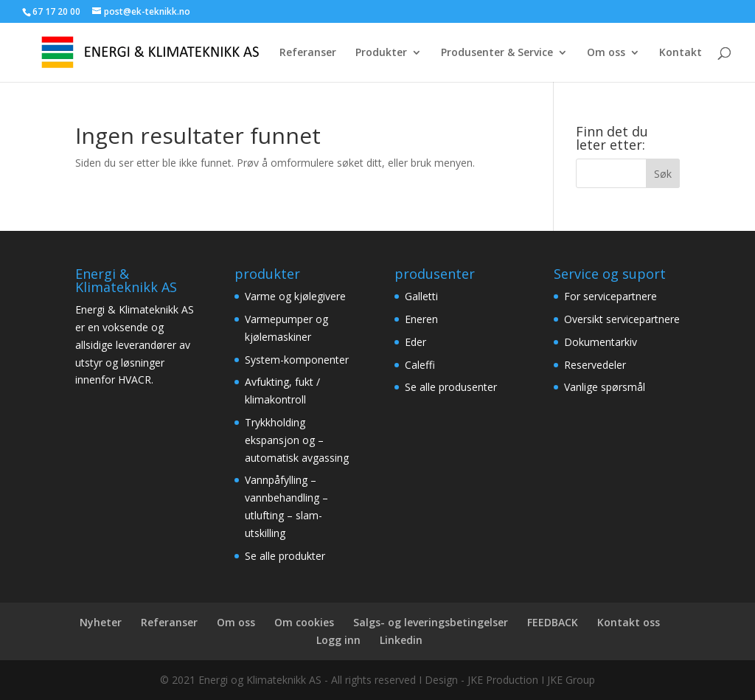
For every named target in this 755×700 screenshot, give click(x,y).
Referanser (308, 53)
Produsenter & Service (497, 53)
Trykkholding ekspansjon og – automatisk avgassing (297, 440)
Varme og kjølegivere (295, 296)
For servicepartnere (610, 296)
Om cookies (304, 622)
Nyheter (101, 622)
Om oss (606, 53)
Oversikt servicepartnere (622, 319)
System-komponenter (297, 360)
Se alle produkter (285, 556)
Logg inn (338, 640)
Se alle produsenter (451, 387)
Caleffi (420, 365)
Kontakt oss (629, 622)
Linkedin (401, 640)
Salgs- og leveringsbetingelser (431, 622)
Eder (415, 342)
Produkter (381, 53)
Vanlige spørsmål (605, 387)
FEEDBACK (553, 622)
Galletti (421, 296)
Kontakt (681, 53)
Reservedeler (595, 365)
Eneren (421, 319)
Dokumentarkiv (601, 342)
